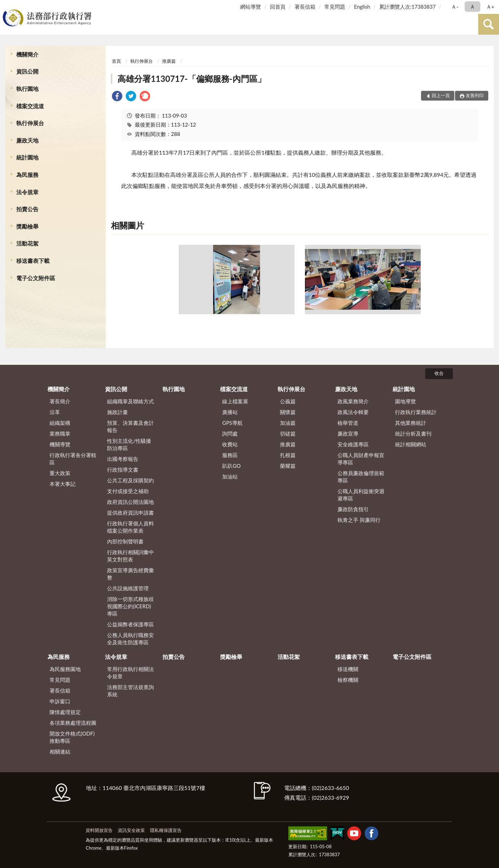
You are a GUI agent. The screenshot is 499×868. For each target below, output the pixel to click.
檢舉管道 (348, 423)
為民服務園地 (65, 669)
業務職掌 (60, 433)
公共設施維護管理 (128, 588)
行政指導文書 (123, 470)
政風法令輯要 (353, 412)
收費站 (230, 444)
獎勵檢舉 (27, 226)
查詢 (489, 24)
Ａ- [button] (455, 7)
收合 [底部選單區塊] (439, 373)
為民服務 (27, 175)
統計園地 (27, 157)
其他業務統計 (411, 423)
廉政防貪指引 (353, 509)
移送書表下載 (33, 261)
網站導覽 (251, 7)
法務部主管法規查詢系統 (130, 691)
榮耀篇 (288, 466)
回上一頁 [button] (441, 95)
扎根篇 (288, 455)
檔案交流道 (30, 106)
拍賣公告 (27, 209)
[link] (117, 97)
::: (7, 6)
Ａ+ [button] (490, 7)
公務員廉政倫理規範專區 (361, 477)
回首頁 (278, 7)
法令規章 (27, 192)
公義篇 (288, 401)
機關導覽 (60, 444)
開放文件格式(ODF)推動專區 (72, 737)
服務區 (230, 455)
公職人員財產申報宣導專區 (361, 459)
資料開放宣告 (99, 830)
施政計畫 (117, 412)
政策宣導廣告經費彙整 (130, 574)
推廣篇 (169, 61)
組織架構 (60, 423)
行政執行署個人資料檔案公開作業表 (130, 527)
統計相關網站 (411, 444)
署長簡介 (60, 401)
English (362, 7)
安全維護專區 (353, 444)
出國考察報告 (123, 459)
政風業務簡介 (353, 401)
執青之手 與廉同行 (359, 520)
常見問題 (335, 7)
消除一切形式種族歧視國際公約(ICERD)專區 (130, 606)
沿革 (55, 412)
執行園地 (27, 89)
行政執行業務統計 (416, 412)
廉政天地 (27, 140)
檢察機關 (348, 680)
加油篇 (288, 423)
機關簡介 (27, 54)
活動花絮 (27, 243)
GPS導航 (232, 423)
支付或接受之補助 (128, 491)
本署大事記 (63, 484)
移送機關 (348, 669)
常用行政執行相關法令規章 (130, 673)
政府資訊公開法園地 (130, 502)
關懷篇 (288, 412)
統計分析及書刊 (413, 433)
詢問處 (230, 433)
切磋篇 (288, 433)
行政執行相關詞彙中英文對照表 (130, 556)
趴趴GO (231, 466)
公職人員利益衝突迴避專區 (361, 495)
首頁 (116, 61)
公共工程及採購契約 (130, 480)
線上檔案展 (235, 401)
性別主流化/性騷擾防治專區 (129, 444)
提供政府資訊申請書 (130, 513)
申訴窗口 (60, 701)
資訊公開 (27, 71)
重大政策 (60, 473)
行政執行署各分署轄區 (73, 459)
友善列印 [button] (475, 95)
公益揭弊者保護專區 (130, 624)
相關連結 (60, 751)
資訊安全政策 (131, 830)
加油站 (230, 476)
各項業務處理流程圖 (73, 723)
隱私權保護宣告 (166, 830)
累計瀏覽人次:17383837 (407, 7)
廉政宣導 (348, 433)
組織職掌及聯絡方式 (130, 401)
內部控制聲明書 (125, 541)
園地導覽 (405, 401)
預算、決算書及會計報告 (130, 426)
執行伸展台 (30, 123)
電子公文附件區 (36, 278)
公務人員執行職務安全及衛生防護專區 (130, 639)
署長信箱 (305, 7)
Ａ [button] (472, 7)
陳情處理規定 (65, 712)
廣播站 (230, 412)
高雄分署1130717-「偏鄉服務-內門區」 (191, 79)
